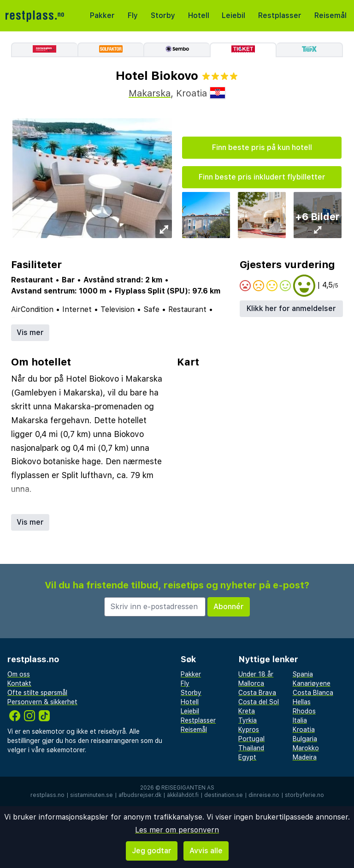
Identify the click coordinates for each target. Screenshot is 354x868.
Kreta (247, 711)
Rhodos (304, 711)
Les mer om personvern (177, 830)
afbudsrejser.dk (140, 795)
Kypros (249, 730)
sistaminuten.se (91, 795)
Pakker (102, 15)
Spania (303, 674)
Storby (163, 15)
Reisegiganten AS (188, 788)
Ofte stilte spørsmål (37, 693)
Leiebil (233, 15)
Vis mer (30, 332)
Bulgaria (305, 739)
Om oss (19, 674)
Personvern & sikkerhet (42, 702)
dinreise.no (264, 795)
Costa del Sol (259, 702)
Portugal (251, 739)
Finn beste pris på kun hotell (262, 147)
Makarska (150, 93)
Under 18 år (256, 674)
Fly (133, 15)
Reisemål (330, 15)
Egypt (247, 757)
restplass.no (47, 795)
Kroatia (304, 730)
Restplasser (280, 15)
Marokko (306, 748)
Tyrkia (248, 720)
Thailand (251, 748)
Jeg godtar (152, 851)
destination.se (224, 795)
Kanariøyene (312, 683)
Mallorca (251, 683)
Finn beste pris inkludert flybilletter (262, 177)
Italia (300, 720)
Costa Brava (257, 693)
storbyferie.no (304, 795)
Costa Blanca (313, 693)
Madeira (305, 757)
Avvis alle (206, 851)
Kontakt (19, 683)
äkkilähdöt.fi (183, 795)
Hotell (199, 15)
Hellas (302, 702)
